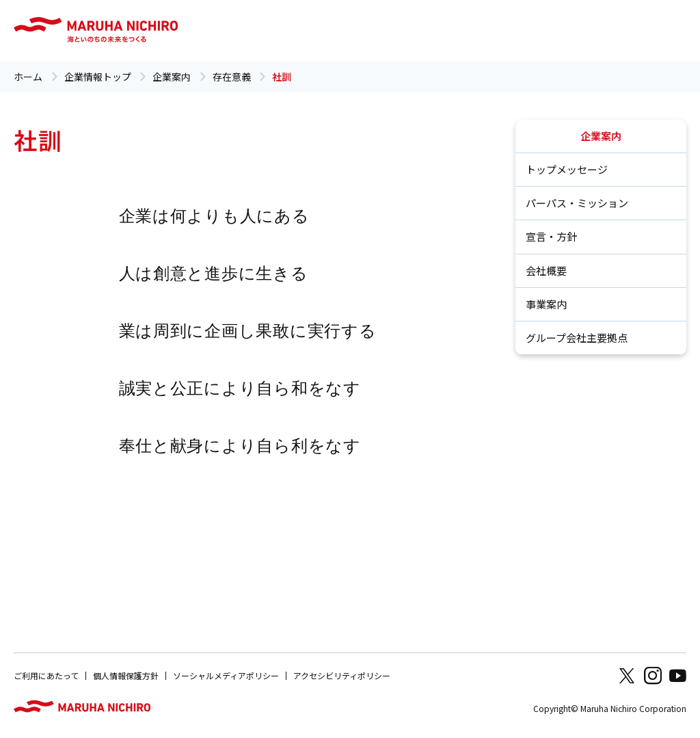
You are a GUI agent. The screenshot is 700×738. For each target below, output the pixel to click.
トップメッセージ (567, 169)
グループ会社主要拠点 (577, 338)
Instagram (653, 676)
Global (648, 30)
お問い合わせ (539, 30)
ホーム (28, 77)
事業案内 (546, 304)
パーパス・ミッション (577, 203)
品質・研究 (331, 30)
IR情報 (375, 30)
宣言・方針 (551, 236)
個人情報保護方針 (126, 675)
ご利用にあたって (46, 675)
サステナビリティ (266, 30)
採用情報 (479, 30)
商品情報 (598, 30)
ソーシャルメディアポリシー (226, 675)
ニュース (415, 30)
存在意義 (232, 77)
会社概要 (546, 271)
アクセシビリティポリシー (342, 675)
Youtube (677, 676)
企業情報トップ (98, 77)
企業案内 (206, 30)
